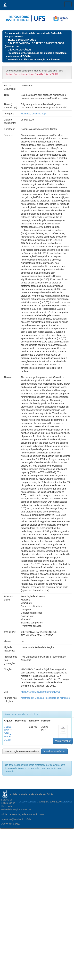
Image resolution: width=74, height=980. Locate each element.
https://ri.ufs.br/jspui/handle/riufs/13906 (41, 692)
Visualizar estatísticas (54, 751)
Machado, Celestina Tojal (34, 114)
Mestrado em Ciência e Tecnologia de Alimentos (34, 60)
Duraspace (67, 802)
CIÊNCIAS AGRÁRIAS (20, 50)
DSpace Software (28, 802)
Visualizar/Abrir (63, 741)
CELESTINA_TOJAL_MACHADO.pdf (8, 733)
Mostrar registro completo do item (22, 751)
